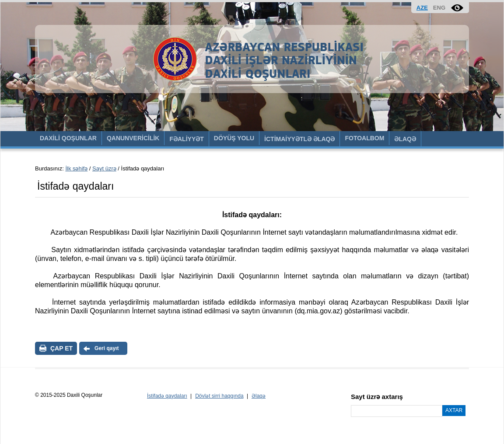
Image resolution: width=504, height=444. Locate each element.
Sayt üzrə (104, 168)
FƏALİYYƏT (186, 139)
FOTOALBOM (364, 138)
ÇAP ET (61, 348)
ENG (439, 8)
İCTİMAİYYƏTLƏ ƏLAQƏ (299, 139)
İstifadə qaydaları (167, 396)
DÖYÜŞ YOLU (234, 138)
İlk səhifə (76, 168)
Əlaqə (259, 396)
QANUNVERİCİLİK (133, 138)
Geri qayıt (107, 348)
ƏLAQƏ (405, 139)
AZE (422, 8)
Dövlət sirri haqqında (219, 396)
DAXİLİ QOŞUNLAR (68, 138)
